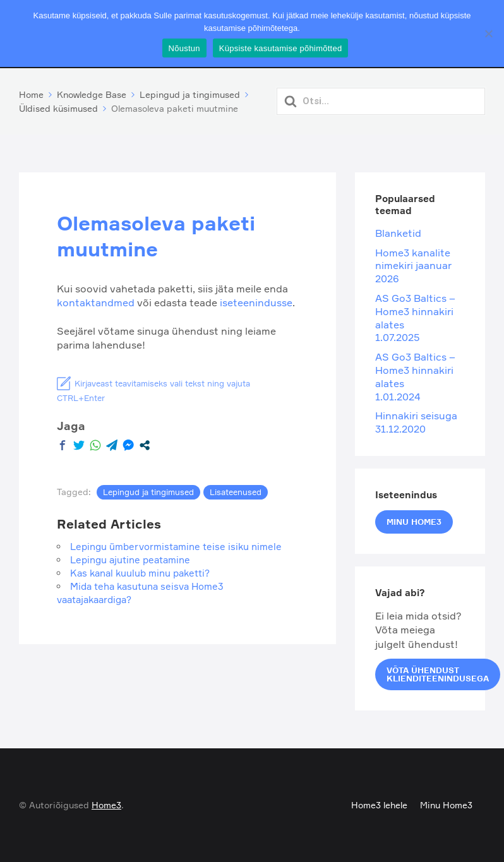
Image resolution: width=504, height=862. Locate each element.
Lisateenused (236, 492)
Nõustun (184, 48)
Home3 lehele (379, 805)
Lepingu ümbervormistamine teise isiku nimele (176, 547)
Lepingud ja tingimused (148, 492)
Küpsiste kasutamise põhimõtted (281, 48)
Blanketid (398, 233)
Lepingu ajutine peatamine (130, 560)
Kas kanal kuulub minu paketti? (140, 573)
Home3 (106, 805)
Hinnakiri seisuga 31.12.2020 (416, 422)
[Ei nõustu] (488, 33)
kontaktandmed (97, 302)
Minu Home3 (414, 522)
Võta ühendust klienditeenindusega (438, 674)
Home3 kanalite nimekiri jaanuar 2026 (413, 266)
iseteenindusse (256, 302)
